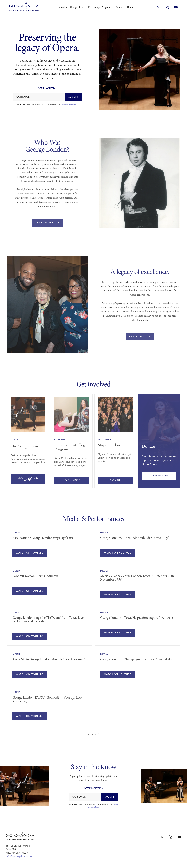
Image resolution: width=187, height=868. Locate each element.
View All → (93, 734)
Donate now (159, 476)
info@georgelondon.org (20, 857)
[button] (62, 7)
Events (119, 7)
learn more (72, 480)
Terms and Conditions (69, 105)
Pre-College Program (99, 7)
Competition (77, 7)
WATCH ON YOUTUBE (30, 553)
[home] (24, 7)
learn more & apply (28, 479)
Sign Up (115, 480)
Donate (131, 7)
